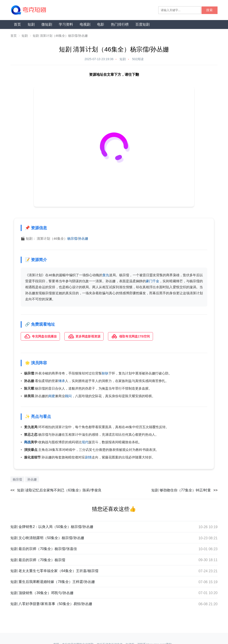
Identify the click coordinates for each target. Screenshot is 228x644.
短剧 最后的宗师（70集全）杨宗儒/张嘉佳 (44, 549)
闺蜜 (52, 396)
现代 (85, 442)
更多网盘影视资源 (84, 336)
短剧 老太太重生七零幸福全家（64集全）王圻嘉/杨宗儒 (54, 571)
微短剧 (47, 24)
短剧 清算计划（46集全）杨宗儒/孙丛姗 (60, 36)
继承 (62, 381)
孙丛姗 (83, 238)
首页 (17, 24)
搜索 (210, 10)
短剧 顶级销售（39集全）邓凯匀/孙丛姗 (42, 593)
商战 (27, 442)
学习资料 (66, 24)
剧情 (88, 457)
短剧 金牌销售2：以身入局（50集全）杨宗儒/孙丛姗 (52, 527)
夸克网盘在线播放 (40, 336)
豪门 (149, 281)
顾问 (68, 396)
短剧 (31, 24)
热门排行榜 (120, 24)
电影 (101, 24)
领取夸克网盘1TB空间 (130, 336)
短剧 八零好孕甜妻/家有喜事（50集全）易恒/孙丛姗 (51, 604)
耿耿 (105, 373)
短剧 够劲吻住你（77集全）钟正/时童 (181, 490)
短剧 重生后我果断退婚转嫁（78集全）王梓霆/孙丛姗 (53, 582)
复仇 (106, 275)
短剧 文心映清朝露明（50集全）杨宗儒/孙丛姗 (47, 538)
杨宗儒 (72, 238)
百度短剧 (142, 24)
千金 (156, 281)
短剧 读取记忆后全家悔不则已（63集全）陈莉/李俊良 (59, 490)
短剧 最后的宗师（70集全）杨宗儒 (38, 560)
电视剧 (85, 24)
